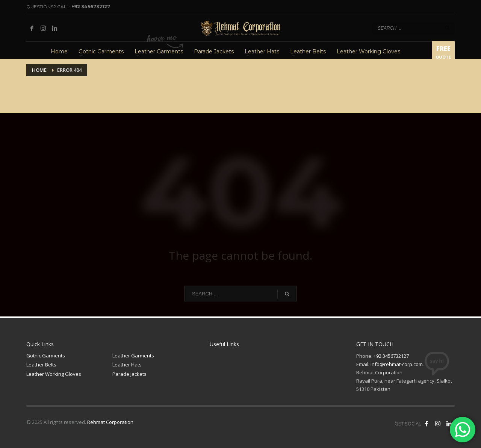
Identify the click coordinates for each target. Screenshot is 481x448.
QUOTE (443, 54)
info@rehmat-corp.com (397, 364)
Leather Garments (133, 356)
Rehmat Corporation (110, 422)
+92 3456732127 (91, 7)
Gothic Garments (46, 356)
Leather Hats (127, 365)
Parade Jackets (129, 374)
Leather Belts (41, 365)
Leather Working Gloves (54, 374)
